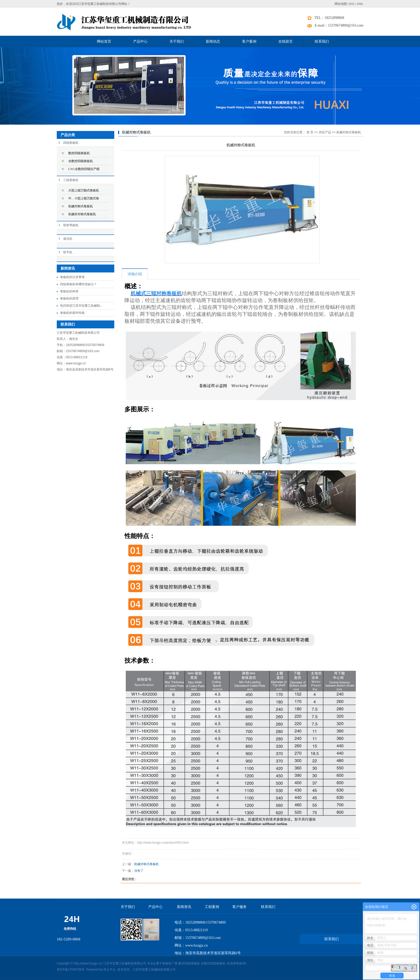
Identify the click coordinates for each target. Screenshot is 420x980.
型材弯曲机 (71, 225)
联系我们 (322, 41)
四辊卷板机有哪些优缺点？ (78, 284)
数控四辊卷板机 (79, 153)
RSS (352, 4)
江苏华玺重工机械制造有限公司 (154, 970)
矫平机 (68, 252)
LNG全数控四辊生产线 (84, 169)
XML (360, 4)
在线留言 (286, 41)
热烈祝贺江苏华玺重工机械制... (81, 306)
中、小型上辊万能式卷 (84, 198)
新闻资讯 (184, 907)
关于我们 (177, 41)
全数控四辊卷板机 (81, 161)
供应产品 (325, 132)
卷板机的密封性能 (72, 313)
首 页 (310, 132)
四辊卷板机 (71, 143)
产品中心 (140, 41)
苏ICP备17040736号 (71, 970)
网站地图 (341, 4)
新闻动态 (213, 41)
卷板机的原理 (69, 298)
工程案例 (212, 907)
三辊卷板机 (71, 180)
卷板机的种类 (69, 291)
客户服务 (240, 907)
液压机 (68, 239)
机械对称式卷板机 (81, 206)
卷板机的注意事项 (72, 277)
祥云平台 (109, 970)
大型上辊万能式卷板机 (84, 190)
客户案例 (249, 41)
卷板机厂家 (170, 963)
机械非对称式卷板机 (82, 214)
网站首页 (104, 41)
